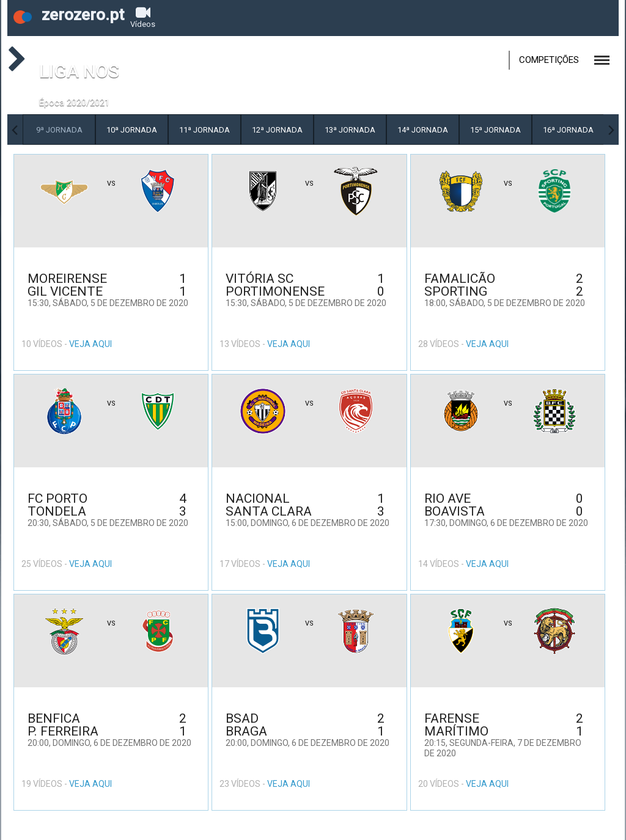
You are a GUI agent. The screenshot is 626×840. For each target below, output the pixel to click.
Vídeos (143, 17)
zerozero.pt (69, 15)
